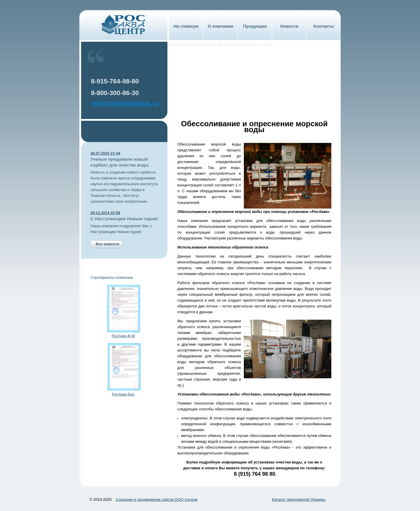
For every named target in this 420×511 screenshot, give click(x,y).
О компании (220, 26)
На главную (186, 26)
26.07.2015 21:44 (105, 153)
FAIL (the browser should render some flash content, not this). (221, 44)
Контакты (323, 26)
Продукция (255, 26)
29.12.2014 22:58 (105, 213)
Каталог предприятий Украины (299, 499)
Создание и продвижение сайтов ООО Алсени (157, 499)
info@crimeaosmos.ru (125, 103)
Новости (289, 26)
